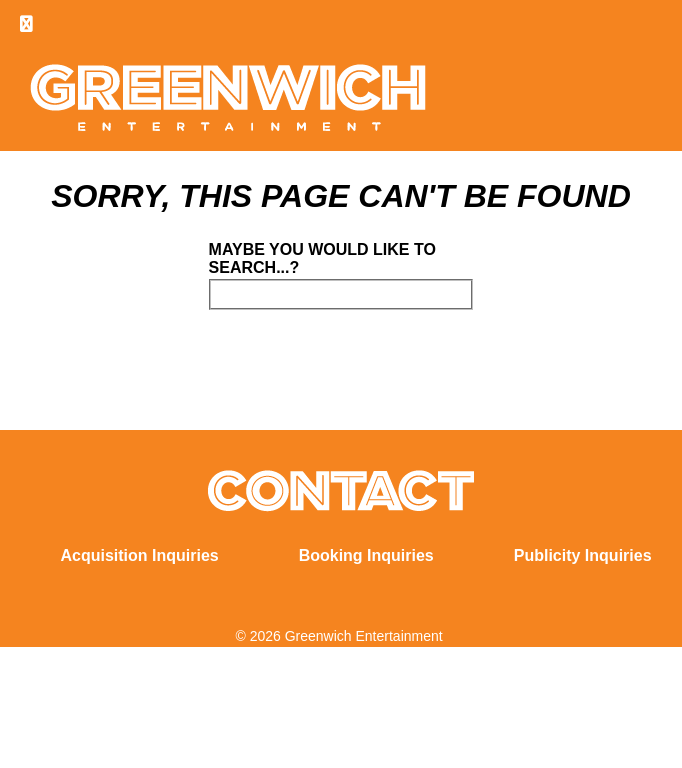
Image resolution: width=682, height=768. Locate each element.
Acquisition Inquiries (139, 555)
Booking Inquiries (366, 555)
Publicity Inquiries (583, 555)
